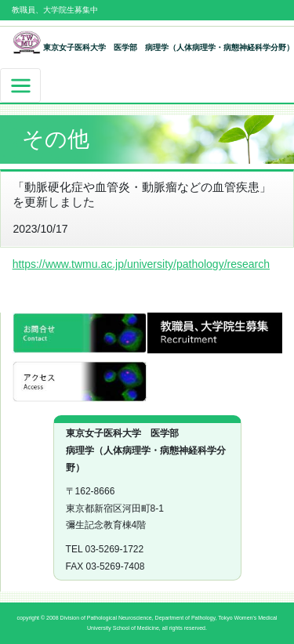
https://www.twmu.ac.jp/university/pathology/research (141, 264)
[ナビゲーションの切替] (20, 85)
